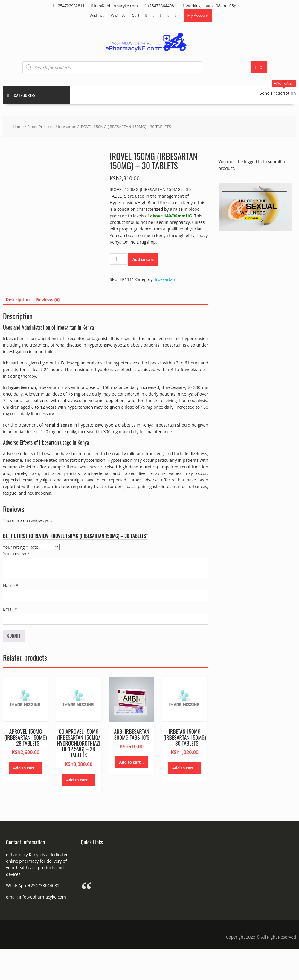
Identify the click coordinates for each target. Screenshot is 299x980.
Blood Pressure (41, 127)
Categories (22, 95)
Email (10, 609)
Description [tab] (18, 300)
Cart (136, 15)
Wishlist (97, 15)
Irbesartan (67, 127)
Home (18, 127)
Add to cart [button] (24, 768)
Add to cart (143, 259)
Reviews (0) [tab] (48, 300)
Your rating (16, 547)
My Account (198, 15)
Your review (16, 554)
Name (11, 586)
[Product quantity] (118, 259)
